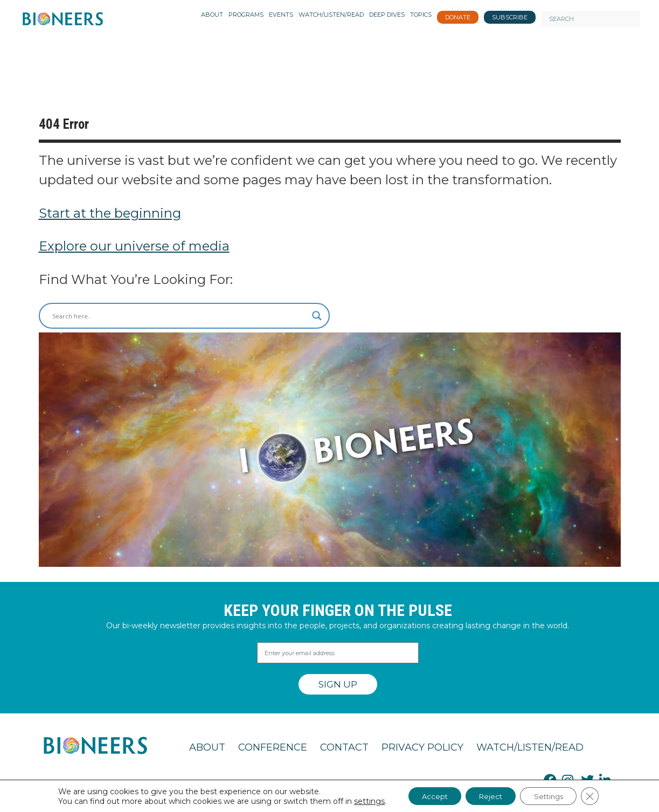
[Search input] (179, 316)
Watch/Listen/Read (530, 747)
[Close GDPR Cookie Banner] (600, 795)
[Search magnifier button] (317, 316)
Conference (273, 747)
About (207, 747)
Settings (554, 795)
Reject (489, 795)
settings (358, 800)
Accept (427, 795)
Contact (344, 747)
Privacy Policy (422, 747)
